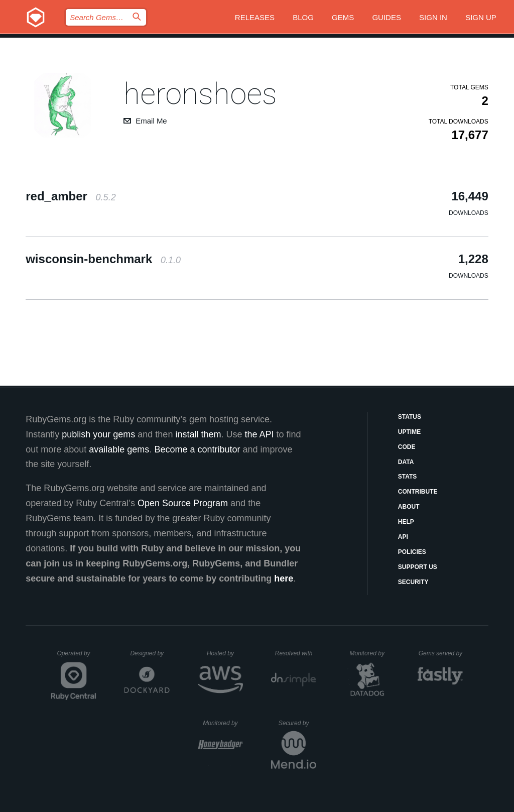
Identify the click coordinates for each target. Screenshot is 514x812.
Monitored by (370, 653)
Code (407, 447)
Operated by (77, 657)
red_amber (71, 196)
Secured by (297, 723)
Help (406, 522)
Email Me (151, 121)
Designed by (150, 653)
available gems (119, 449)
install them (198, 434)
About (409, 507)
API (403, 537)
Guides (387, 17)
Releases (255, 17)
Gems (343, 17)
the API (259, 434)
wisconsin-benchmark (103, 259)
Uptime (409, 432)
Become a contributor (197, 449)
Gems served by (441, 653)
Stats (408, 477)
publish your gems (98, 434)
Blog (303, 17)
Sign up (481, 17)
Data (406, 462)
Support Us (418, 567)
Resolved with (296, 653)
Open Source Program (183, 503)
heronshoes (200, 94)
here (284, 578)
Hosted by (225, 653)
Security (413, 582)
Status (410, 417)
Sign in (433, 17)
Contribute (418, 492)
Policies (412, 552)
